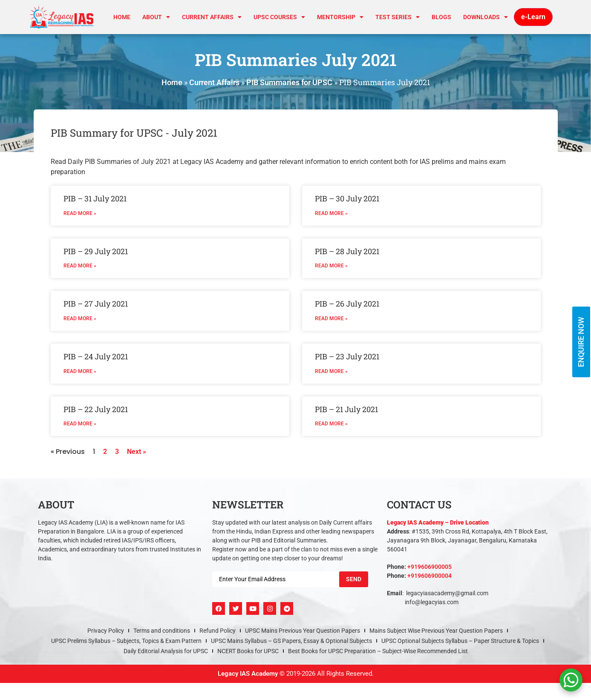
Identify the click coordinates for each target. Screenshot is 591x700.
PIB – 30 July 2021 (347, 198)
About (156, 17)
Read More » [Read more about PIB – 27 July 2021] (80, 318)
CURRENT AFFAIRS (212, 17)
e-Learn (533, 17)
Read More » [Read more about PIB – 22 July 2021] (80, 424)
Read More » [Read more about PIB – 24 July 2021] (80, 371)
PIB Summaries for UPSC (289, 82)
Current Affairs (214, 82)
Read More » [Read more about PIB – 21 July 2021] (331, 424)
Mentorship (340, 17)
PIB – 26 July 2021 (347, 304)
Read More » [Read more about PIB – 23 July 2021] (331, 371)
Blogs (441, 17)
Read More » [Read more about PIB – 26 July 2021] (331, 318)
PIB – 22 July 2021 (96, 409)
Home (122, 17)
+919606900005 (430, 567)
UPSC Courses (279, 17)
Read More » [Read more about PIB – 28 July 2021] (331, 266)
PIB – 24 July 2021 (96, 356)
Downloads (486, 17)
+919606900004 (430, 576)
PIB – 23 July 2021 (347, 356)
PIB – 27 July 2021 (96, 304)
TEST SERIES (398, 17)
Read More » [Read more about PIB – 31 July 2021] (80, 213)
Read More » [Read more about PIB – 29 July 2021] (80, 266)
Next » (137, 452)
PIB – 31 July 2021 (95, 198)
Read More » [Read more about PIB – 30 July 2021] (331, 213)
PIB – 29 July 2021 (96, 251)
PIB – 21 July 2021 (346, 409)
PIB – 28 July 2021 (347, 251)
